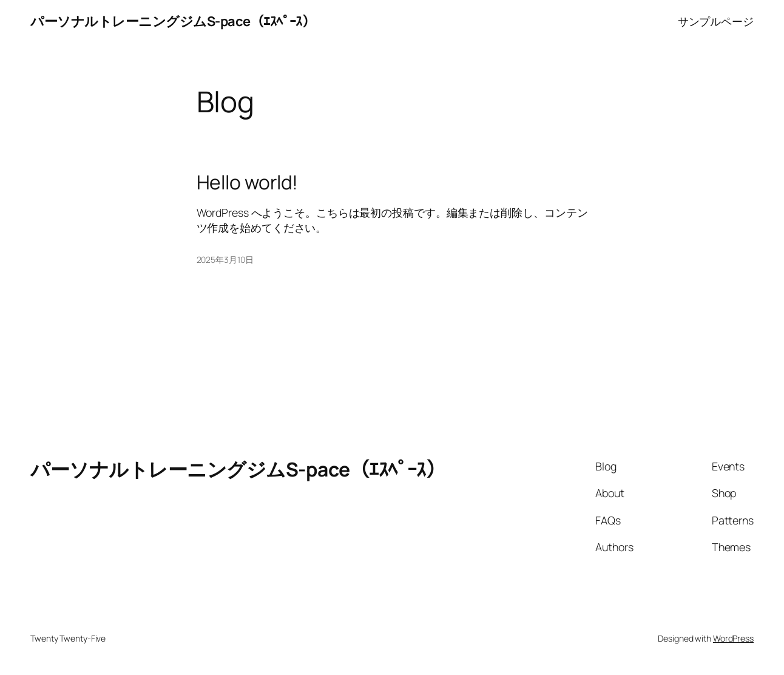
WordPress (733, 638)
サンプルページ (716, 21)
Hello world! (248, 183)
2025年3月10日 (225, 259)
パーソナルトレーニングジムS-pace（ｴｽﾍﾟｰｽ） (173, 21)
